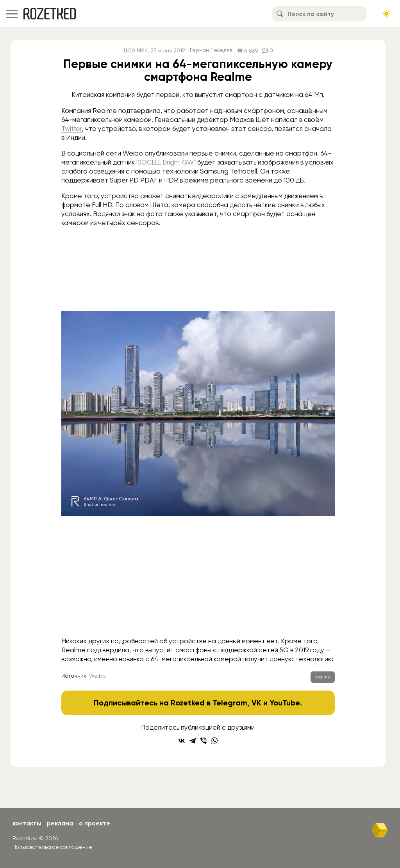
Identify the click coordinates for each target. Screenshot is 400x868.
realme (323, 677)
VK (256, 703)
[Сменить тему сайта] (386, 14)
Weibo (97, 676)
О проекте (97, 823)
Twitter (72, 129)
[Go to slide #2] (218, 616)
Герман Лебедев (211, 51)
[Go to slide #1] (178, 616)
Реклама (61, 823)
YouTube (285, 703)
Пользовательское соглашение (54, 847)
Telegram (230, 703)
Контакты (27, 823)
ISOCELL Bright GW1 (167, 162)
